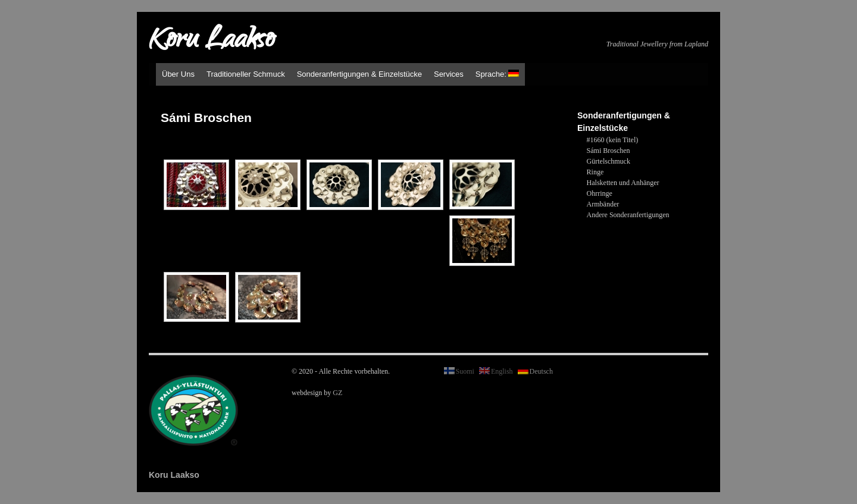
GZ (337, 393)
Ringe (595, 172)
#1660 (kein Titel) (613, 140)
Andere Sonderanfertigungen (628, 215)
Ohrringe (600, 193)
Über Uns (178, 74)
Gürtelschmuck (609, 161)
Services (449, 74)
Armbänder (603, 204)
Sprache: (498, 74)
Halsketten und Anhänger (623, 183)
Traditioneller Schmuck (246, 74)
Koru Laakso (212, 42)
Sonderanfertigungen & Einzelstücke (359, 74)
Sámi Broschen (609, 151)
